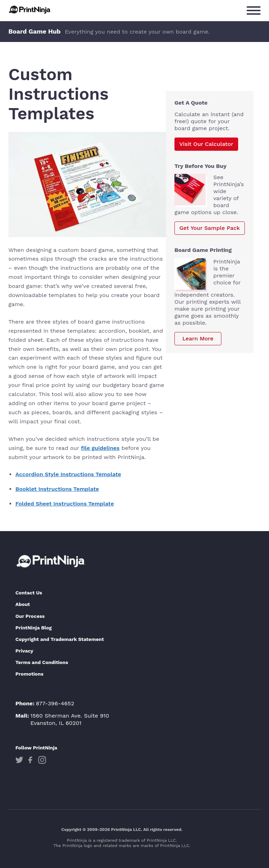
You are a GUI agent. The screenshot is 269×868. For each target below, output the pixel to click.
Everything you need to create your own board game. (137, 32)
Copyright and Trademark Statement (60, 639)
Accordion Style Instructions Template (68, 474)
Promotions (29, 674)
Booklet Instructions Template (57, 489)
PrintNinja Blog (34, 628)
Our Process (30, 616)
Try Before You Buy (201, 166)
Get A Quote (191, 103)
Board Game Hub (35, 31)
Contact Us (29, 593)
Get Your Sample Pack (210, 228)
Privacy (24, 651)
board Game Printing (203, 250)
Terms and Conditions (42, 662)
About (23, 604)
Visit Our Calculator (206, 144)
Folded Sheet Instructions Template (65, 504)
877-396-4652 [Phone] (55, 703)
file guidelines (100, 448)
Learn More (198, 338)
